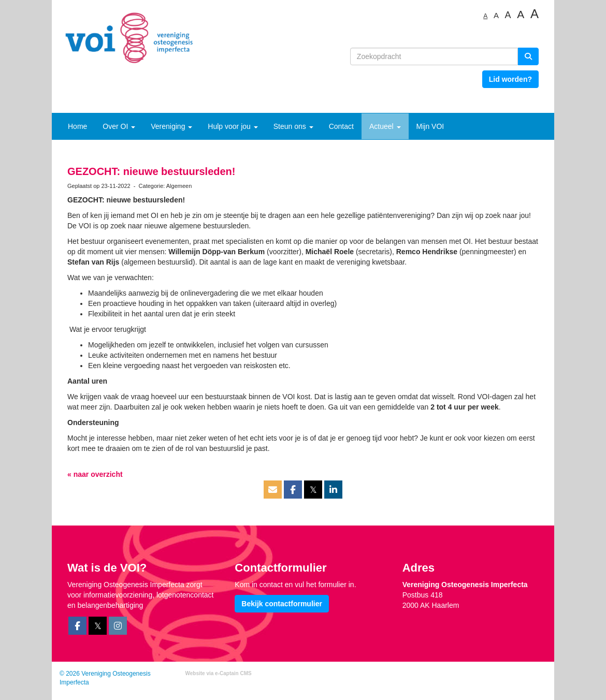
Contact (341, 126)
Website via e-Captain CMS (219, 673)
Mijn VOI (430, 126)
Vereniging (171, 126)
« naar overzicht (95, 474)
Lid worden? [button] (510, 79)
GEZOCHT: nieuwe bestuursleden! (151, 171)
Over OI (119, 126)
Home (77, 126)
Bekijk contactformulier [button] (282, 604)
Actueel (385, 126)
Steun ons (293, 126)
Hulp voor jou (233, 126)
